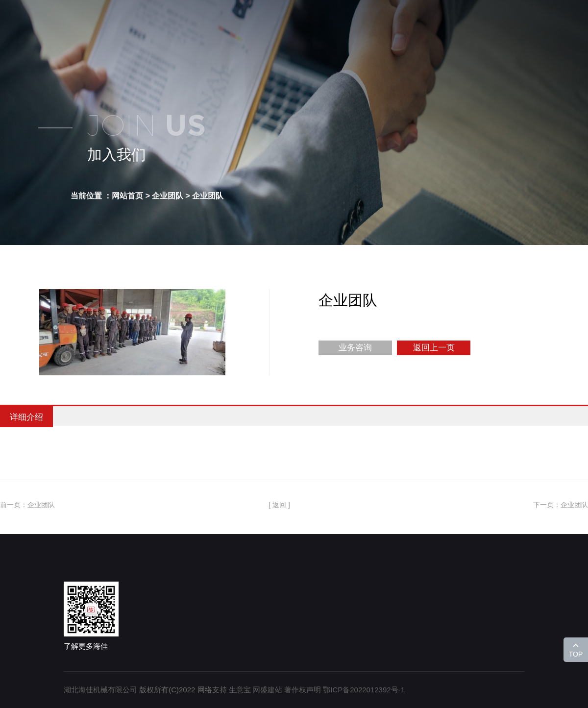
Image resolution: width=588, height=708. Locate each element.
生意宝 (240, 690)
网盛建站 (268, 690)
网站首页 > (131, 196)
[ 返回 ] (279, 505)
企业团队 (208, 196)
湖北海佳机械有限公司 (100, 690)
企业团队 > (171, 196)
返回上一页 (434, 348)
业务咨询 (355, 348)
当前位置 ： (91, 196)
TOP (576, 654)
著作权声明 (303, 690)
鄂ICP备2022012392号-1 (364, 690)
